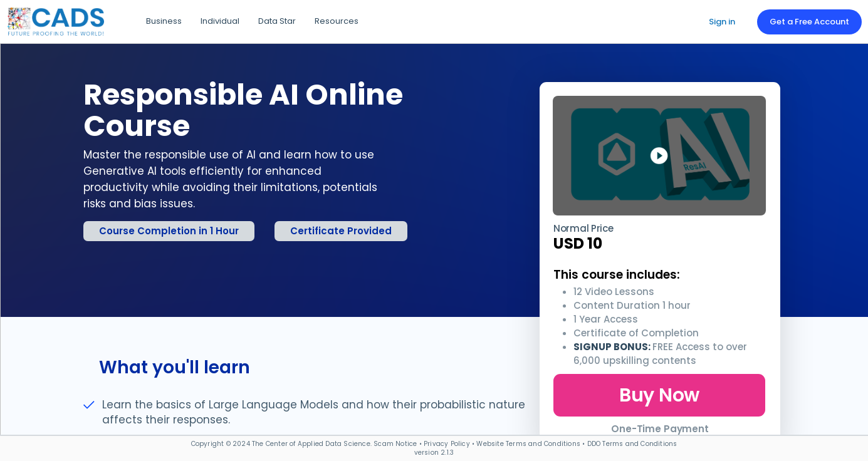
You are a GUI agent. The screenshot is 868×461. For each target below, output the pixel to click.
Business (164, 21)
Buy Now (659, 395)
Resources (337, 21)
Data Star (277, 21)
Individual (220, 21)
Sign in (722, 22)
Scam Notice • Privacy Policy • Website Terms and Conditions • (480, 444)
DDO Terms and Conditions (632, 444)
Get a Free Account (809, 22)
